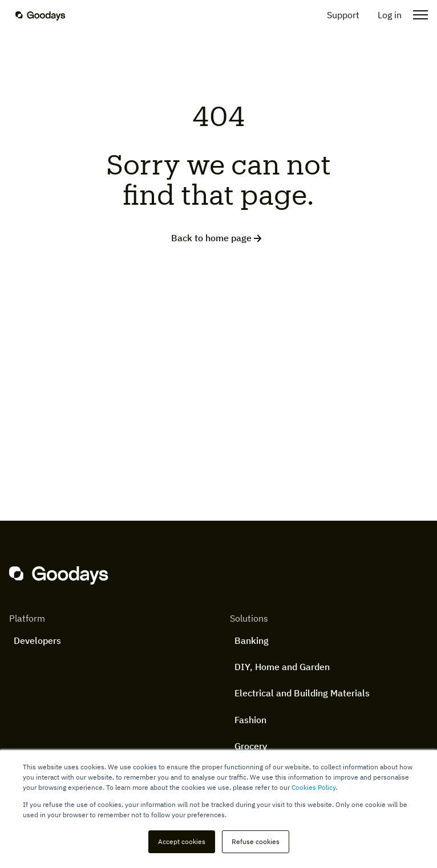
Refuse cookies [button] (256, 841)
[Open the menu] (417, 15)
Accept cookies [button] (182, 841)
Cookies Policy (313, 787)
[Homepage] (47, 15)
